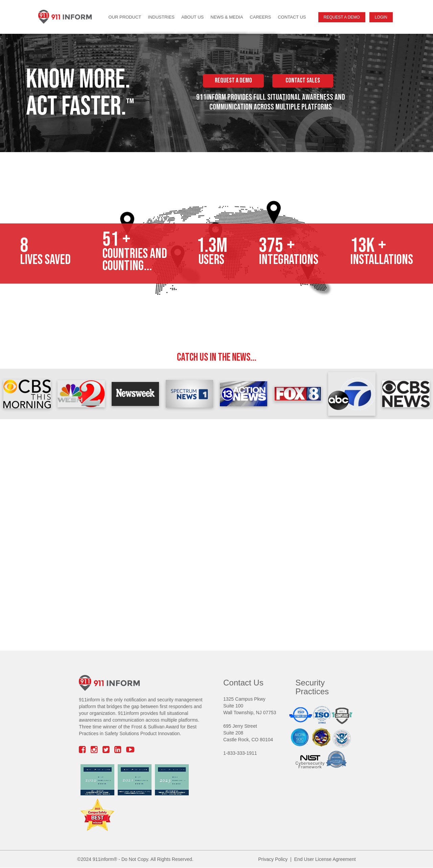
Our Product (125, 17)
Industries (161, 17)
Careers (260, 17)
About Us (192, 17)
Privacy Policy (273, 859)
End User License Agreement (325, 859)
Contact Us (292, 17)
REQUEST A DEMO (233, 80)
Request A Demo (342, 17)
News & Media (227, 17)
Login (381, 17)
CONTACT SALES (303, 80)
